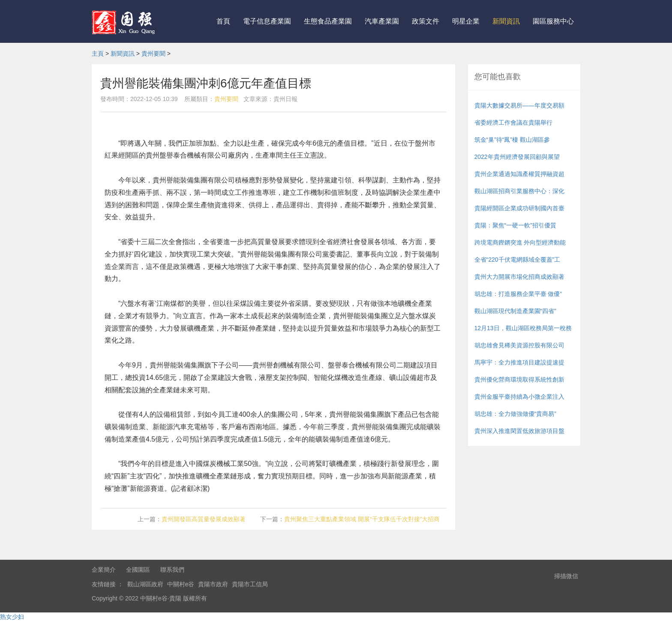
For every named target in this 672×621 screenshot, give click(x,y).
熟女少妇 (12, 617)
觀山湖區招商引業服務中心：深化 (519, 191)
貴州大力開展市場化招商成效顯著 (519, 277)
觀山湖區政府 (145, 584)
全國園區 (138, 570)
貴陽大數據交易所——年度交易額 (519, 105)
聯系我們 (172, 570)
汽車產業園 (382, 21)
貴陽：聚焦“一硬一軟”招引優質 (515, 225)
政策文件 (426, 21)
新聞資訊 (506, 21)
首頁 (223, 21)
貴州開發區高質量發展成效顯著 (204, 519)
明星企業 (466, 21)
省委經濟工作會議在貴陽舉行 (513, 122)
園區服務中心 (553, 21)
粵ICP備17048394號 (236, 598)
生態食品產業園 (328, 21)
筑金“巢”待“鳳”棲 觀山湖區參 (512, 140)
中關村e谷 (181, 584)
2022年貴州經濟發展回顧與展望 (517, 157)
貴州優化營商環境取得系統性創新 (519, 379)
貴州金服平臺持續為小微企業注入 (519, 397)
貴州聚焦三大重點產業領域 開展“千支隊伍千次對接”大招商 (362, 519)
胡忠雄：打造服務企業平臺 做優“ (518, 294)
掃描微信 (566, 576)
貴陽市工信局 (250, 584)
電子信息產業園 (267, 21)
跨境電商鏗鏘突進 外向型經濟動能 (520, 242)
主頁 (98, 54)
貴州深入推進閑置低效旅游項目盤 (519, 431)
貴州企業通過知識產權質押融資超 (519, 174)
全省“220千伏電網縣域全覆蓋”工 (517, 260)
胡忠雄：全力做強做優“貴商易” (515, 414)
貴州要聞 (153, 54)
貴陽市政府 (213, 584)
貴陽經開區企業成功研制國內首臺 (519, 208)
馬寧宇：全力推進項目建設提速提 (519, 362)
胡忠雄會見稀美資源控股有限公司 (519, 345)
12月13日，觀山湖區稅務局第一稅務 (523, 328)
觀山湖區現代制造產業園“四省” (515, 311)
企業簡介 (104, 570)
